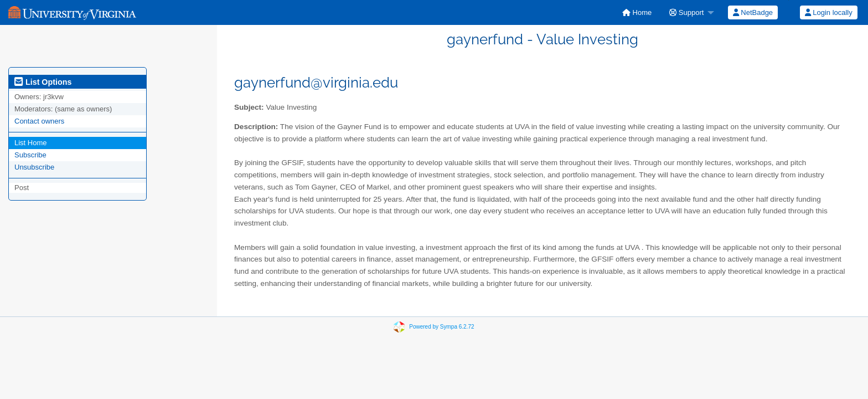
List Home (31, 143)
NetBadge (753, 12)
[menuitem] (637, 12)
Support (686, 12)
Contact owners (39, 121)
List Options (43, 82)
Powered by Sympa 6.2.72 (441, 327)
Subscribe (30, 155)
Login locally (829, 12)
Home (637, 12)
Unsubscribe (34, 167)
